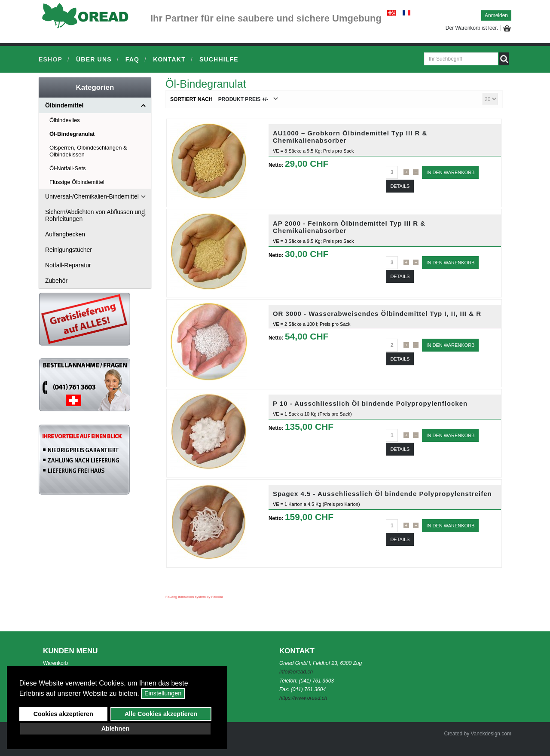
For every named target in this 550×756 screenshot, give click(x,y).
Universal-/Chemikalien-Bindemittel (92, 196)
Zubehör (56, 281)
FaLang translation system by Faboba (194, 597)
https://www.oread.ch (303, 698)
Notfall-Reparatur (68, 265)
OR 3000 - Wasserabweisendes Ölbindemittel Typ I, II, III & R (377, 314)
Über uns (94, 59)
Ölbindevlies (65, 120)
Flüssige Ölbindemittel (77, 182)
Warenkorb (55, 663)
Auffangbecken (65, 234)
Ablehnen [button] (116, 728)
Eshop (50, 59)
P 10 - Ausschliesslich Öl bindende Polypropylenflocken (370, 403)
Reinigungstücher (69, 250)
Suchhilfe (219, 59)
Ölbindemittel (64, 105)
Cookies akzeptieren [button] (63, 714)
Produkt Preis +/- (243, 99)
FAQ (132, 59)
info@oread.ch (296, 672)
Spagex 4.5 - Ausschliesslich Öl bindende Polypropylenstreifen (382, 494)
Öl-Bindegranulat (72, 134)
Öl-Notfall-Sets (68, 168)
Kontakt (169, 59)
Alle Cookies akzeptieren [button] (161, 714)
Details (400, 186)
